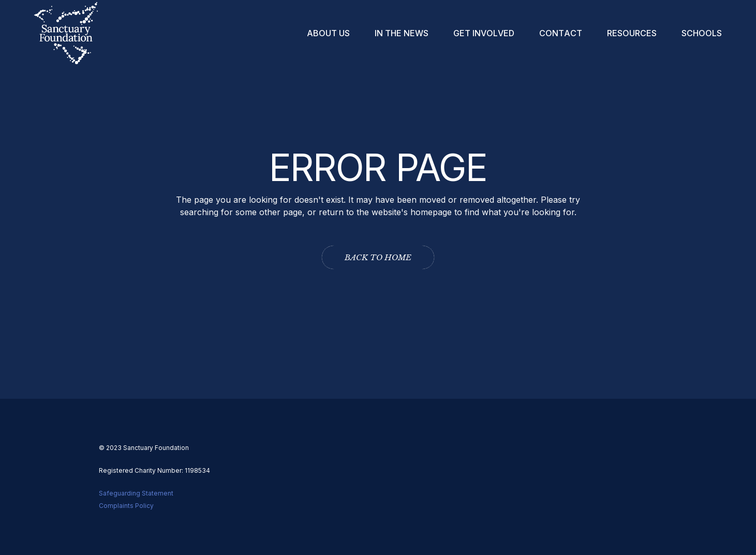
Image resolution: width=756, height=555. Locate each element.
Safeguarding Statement (136, 493)
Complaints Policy (126, 506)
